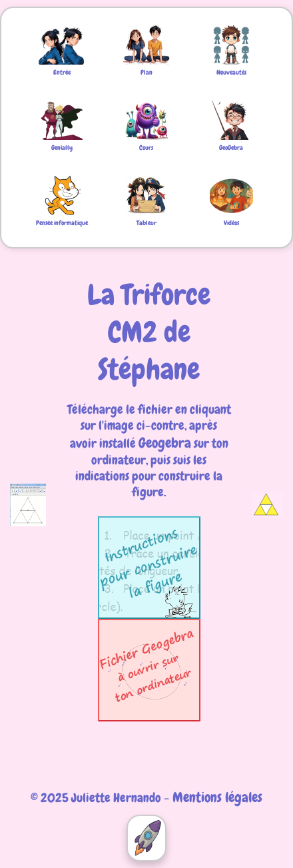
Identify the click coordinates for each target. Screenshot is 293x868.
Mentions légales (217, 797)
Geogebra (165, 443)
